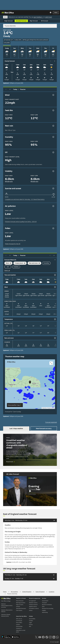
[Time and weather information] (55, 275)
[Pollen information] (53, 228)
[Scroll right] (55, 61)
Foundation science (34, 608)
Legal (30, 623)
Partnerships (19, 626)
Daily (9, 21)
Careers (18, 625)
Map (34, 21)
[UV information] (53, 152)
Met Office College (6, 601)
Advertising (45, 612)
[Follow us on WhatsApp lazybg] (57, 637)
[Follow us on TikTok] (47, 637)
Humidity (46, 263)
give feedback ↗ (39, 17)
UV (8, 267)
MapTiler (45, 408)
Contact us (19, 628)
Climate (18, 607)
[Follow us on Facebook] (43, 637)
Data (43, 607)
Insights (44, 610)
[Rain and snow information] (55, 338)
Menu (56, 13)
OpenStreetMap (51, 408)
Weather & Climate (21, 598)
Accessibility (32, 619)
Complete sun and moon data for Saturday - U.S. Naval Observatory (25, 199)
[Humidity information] (53, 137)
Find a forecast (20, 601)
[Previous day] (6, 89)
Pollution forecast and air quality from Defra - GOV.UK (21, 222)
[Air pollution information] (53, 206)
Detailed (21, 21)
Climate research (33, 605)
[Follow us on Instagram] (50, 637)
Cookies (31, 621)
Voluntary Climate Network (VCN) (6, 615)
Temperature (19, 263)
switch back (49, 17)
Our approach (32, 601)
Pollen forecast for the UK (13, 244)
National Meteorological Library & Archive (7, 606)
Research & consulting (48, 608)
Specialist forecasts (21, 608)
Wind (8, 263)
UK (45, 21)
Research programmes (35, 598)
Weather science (33, 603)
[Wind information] (55, 287)
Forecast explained (51, 422)
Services (44, 598)
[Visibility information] (53, 171)
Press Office (19, 623)
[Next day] (10, 89)
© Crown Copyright (54, 642)
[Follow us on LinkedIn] (54, 637)
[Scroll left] (51, 61)
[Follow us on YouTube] (40, 637)
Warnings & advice (21, 603)
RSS (30, 626)
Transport (44, 603)
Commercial (19, 621)
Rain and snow (34, 263)
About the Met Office (21, 616)
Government (45, 601)
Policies (31, 616)
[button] (30, 383)
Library (31, 610)
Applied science (33, 607)
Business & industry (47, 605)
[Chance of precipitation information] (53, 126)
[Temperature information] (55, 319)
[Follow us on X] (36, 637)
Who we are (19, 619)
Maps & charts (20, 605)
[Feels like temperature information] (53, 110)
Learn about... (19, 610)
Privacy (31, 625)
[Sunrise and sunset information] (53, 188)
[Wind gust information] (53, 95)
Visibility (16, 267)
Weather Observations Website (7, 611)
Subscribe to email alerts (21, 631)
